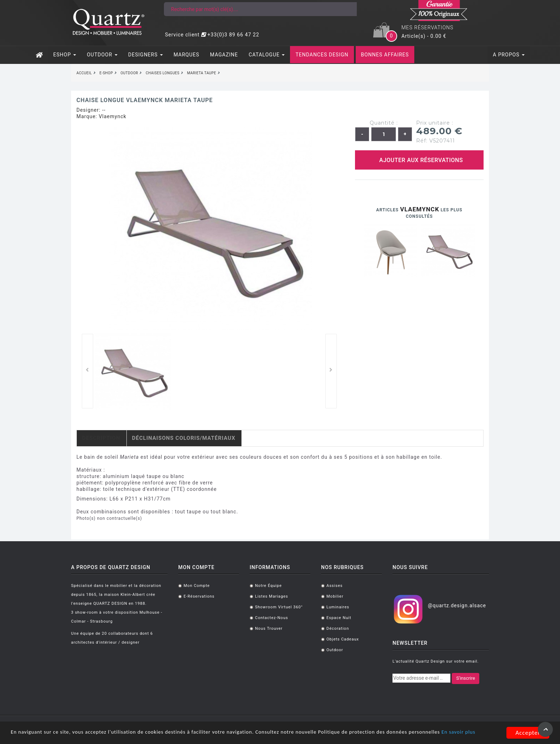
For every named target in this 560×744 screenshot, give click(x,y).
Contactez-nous (272, 618)
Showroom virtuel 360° (279, 607)
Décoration (338, 629)
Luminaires (338, 607)
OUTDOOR (102, 55)
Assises (334, 586)
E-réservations (199, 596)
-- (104, 110)
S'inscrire (466, 678)
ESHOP (65, 55)
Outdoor (335, 650)
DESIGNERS (146, 55)
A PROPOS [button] (509, 55)
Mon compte (197, 586)
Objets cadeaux (343, 639)
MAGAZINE (224, 55)
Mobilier (335, 596)
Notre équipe (268, 586)
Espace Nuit (339, 618)
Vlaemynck (112, 116)
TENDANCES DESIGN (322, 55)
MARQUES (186, 55)
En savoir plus (30, 736)
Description (101, 438)
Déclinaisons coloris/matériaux (184, 438)
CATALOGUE (267, 55)
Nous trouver (269, 629)
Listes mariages (272, 596)
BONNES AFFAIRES (385, 55)
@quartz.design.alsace (457, 605)
